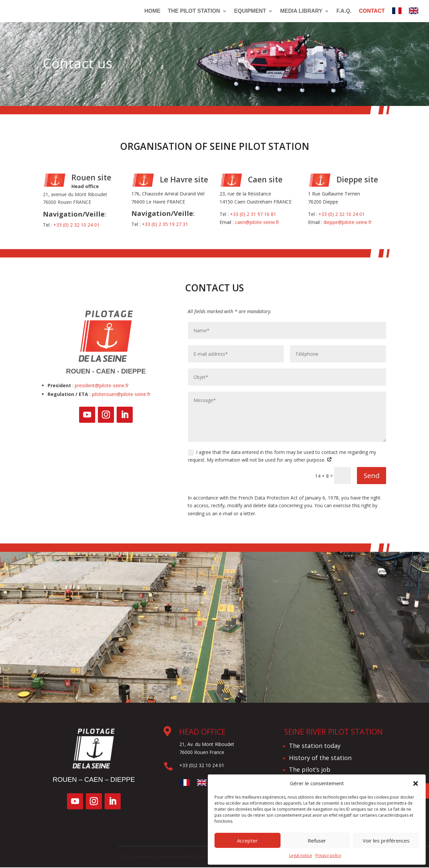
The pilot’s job (310, 770)
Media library (301, 11)
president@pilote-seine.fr (102, 386)
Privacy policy (328, 855)
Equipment (250, 11)
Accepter (247, 841)
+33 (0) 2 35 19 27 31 (165, 225)
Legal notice (301, 855)
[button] (416, 784)
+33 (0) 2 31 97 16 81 (253, 215)
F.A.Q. (344, 11)
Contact (372, 11)
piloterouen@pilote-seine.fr (121, 395)
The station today (315, 746)
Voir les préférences (386, 841)
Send (372, 476)
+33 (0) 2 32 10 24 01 (76, 225)
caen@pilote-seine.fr (257, 223)
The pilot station (194, 11)
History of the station (320, 758)
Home (152, 11)
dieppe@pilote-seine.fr (348, 223)
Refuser (317, 841)
